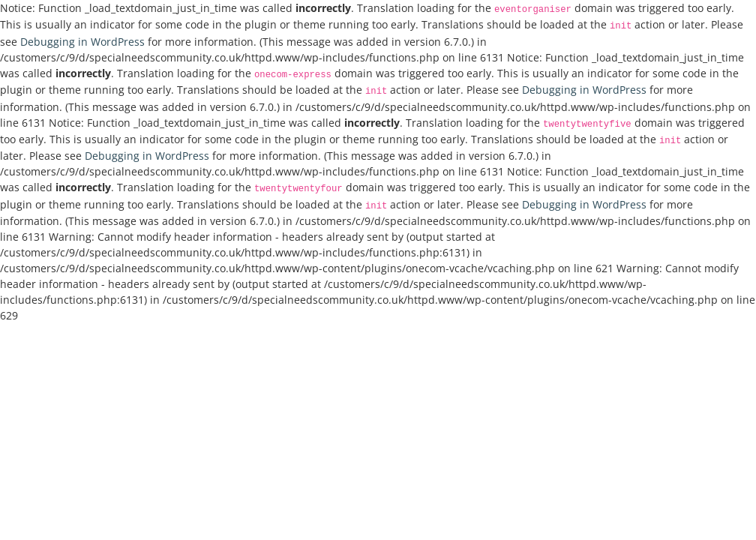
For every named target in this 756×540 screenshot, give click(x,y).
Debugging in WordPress (82, 42)
